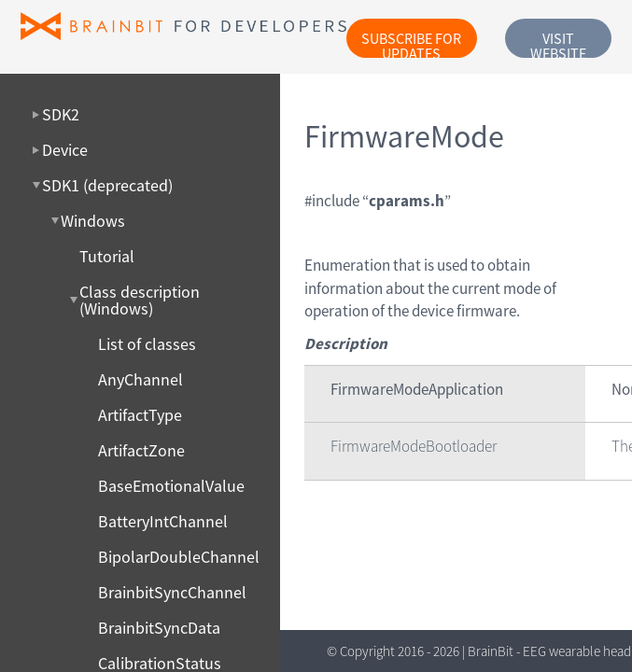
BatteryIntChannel (163, 522)
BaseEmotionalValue (171, 486)
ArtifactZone (141, 451)
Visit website (558, 43)
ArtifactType (140, 415)
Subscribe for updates (411, 43)
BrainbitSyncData (159, 628)
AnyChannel (140, 380)
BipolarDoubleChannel (179, 557)
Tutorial (107, 257)
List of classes (147, 344)
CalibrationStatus (160, 664)
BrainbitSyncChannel (172, 593)
